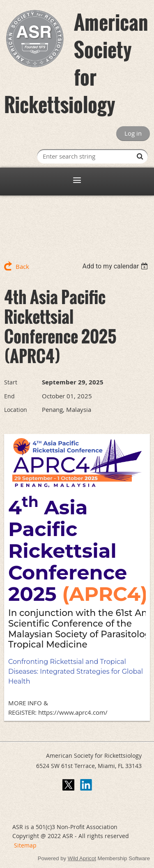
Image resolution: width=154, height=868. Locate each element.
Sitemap (25, 845)
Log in (133, 133)
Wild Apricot (82, 858)
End (9, 396)
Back (22, 266)
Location (16, 410)
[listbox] (116, 266)
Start (11, 382)
